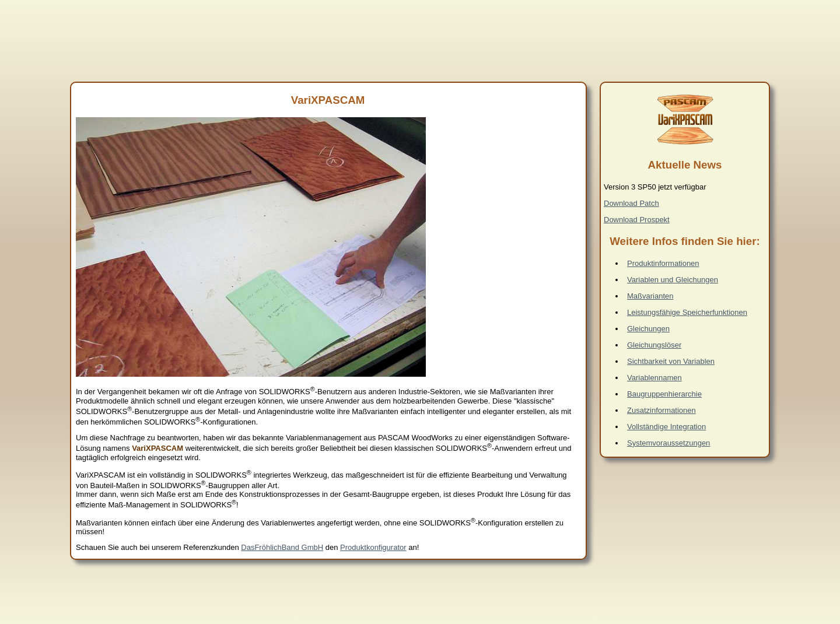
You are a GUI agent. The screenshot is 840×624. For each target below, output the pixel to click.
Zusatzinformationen (661, 410)
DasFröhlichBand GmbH (282, 547)
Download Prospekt (637, 220)
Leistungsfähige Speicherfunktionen (687, 312)
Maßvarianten (650, 296)
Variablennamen (654, 378)
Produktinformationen (663, 263)
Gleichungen (648, 329)
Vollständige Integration (666, 427)
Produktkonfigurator (373, 547)
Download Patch (631, 203)
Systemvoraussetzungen (668, 443)
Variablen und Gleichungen (673, 280)
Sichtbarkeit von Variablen (671, 361)
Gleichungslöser (654, 345)
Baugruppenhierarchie (664, 394)
